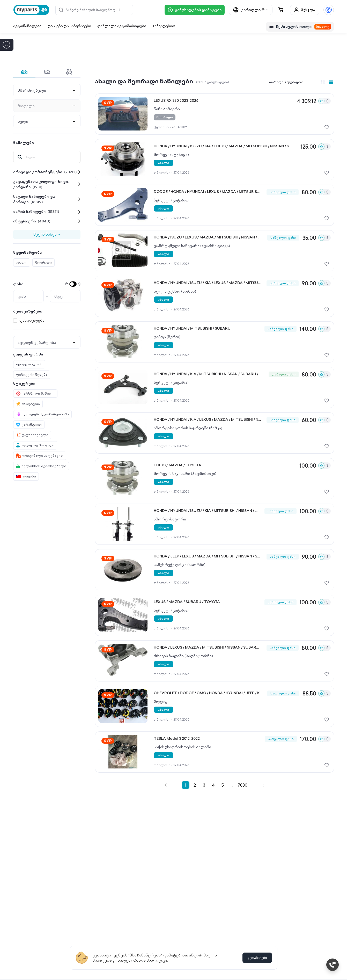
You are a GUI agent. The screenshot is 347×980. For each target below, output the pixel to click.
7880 (242, 785)
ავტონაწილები (27, 26)
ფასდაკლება (32, 320)
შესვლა (304, 10)
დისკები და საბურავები (69, 26)
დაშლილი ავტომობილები (122, 26)
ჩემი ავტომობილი (300, 27)
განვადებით (164, 26)
